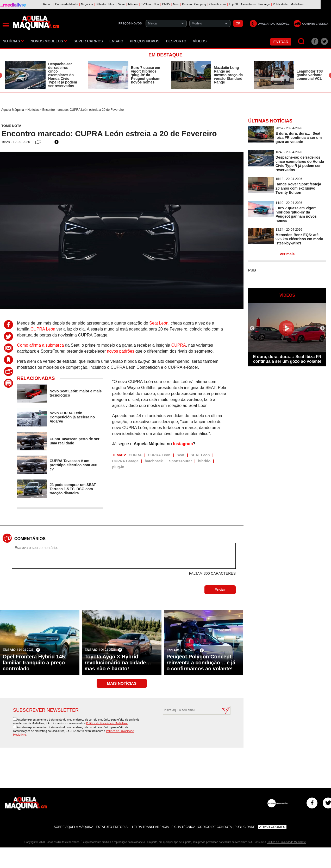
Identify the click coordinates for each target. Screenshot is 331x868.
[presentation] (191, 727)
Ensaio (116, 41)
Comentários (30, 539)
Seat (180, 455)
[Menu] (6, 25)
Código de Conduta (215, 827)
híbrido (204, 461)
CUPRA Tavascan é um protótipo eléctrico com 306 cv (73, 465)
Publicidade (245, 827)
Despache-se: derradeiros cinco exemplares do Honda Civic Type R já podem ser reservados (63, 75)
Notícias (13, 41)
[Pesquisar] (301, 41)
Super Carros (88, 41)
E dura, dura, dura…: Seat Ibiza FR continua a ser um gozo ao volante (299, 138)
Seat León (159, 323)
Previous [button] (252, 328)
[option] (41, 75)
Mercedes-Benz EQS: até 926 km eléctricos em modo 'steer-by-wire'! (299, 239)
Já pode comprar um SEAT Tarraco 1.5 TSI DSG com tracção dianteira (73, 489)
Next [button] (322, 328)
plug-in (118, 467)
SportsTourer (180, 461)
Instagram (183, 444)
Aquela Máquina (13, 110)
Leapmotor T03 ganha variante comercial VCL (310, 75)
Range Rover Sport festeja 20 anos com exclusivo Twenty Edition (298, 188)
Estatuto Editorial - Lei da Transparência (132, 827)
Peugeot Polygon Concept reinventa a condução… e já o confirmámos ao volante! (201, 663)
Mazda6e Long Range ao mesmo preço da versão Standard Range (228, 75)
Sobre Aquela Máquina (73, 827)
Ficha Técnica (183, 827)
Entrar (281, 42)
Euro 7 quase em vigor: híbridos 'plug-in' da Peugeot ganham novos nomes (146, 75)
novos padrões (121, 351)
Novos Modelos (49, 41)
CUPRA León (43, 329)
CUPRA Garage (125, 461)
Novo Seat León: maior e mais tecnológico (76, 393)
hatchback (154, 461)
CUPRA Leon (159, 455)
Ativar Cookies (272, 827)
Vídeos (200, 41)
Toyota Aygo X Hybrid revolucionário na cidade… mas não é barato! (118, 663)
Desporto (176, 41)
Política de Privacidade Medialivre (107, 723)
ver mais (287, 254)
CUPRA (179, 345)
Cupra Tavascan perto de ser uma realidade (74, 441)
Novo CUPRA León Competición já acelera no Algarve (72, 417)
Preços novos (145, 41)
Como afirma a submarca (40, 345)
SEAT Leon (200, 455)
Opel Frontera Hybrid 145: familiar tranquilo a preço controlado (35, 663)
